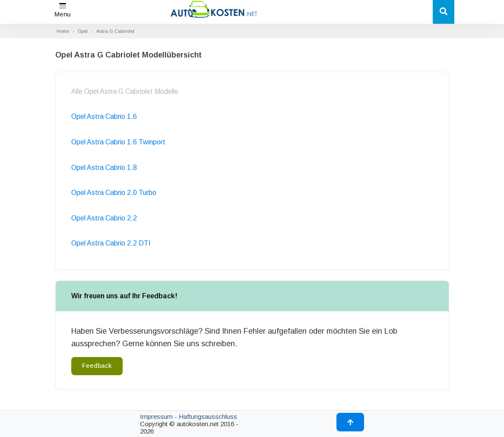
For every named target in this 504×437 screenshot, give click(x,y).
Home (63, 31)
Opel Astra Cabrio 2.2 (104, 218)
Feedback (97, 366)
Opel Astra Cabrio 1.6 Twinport (118, 142)
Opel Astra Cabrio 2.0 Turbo (114, 193)
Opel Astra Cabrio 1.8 (104, 167)
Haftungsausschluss (208, 416)
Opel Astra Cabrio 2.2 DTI (111, 243)
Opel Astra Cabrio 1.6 (104, 116)
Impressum (156, 416)
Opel (83, 31)
